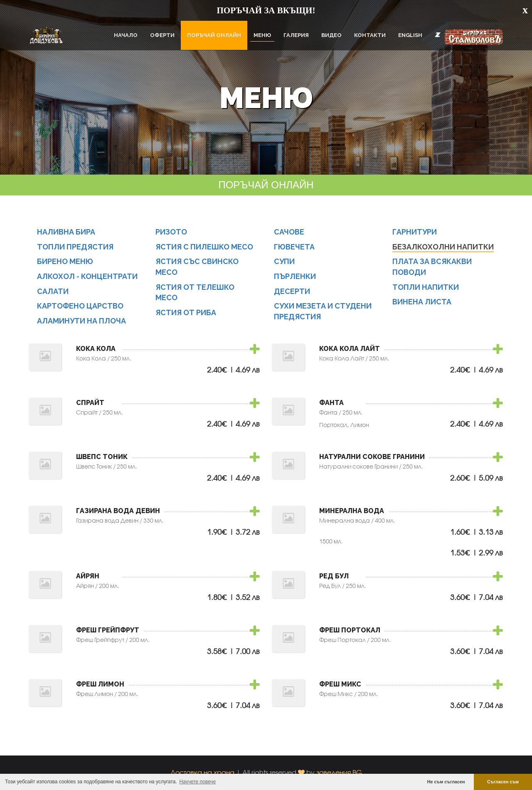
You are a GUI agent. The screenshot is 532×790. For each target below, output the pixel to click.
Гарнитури (415, 232)
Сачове (289, 232)
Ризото (172, 232)
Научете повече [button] (198, 782)
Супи (285, 261)
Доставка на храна (202, 773)
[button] (438, 35)
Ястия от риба (187, 312)
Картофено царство (81, 306)
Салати (53, 291)
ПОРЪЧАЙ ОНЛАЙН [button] (214, 35)
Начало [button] (126, 35)
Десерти (292, 291)
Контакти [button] (370, 35)
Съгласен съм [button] (503, 782)
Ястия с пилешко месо (205, 247)
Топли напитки (426, 287)
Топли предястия (76, 247)
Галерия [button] (296, 35)
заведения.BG (339, 773)
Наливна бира (66, 232)
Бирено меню (65, 261)
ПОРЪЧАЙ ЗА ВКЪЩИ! (266, 10)
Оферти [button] (162, 35)
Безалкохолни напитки (443, 247)
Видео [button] (331, 35)
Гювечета (295, 247)
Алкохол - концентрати (88, 276)
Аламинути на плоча (82, 321)
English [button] (410, 35)
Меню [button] (262, 35)
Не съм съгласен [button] (446, 782)
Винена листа (422, 302)
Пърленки (295, 276)
